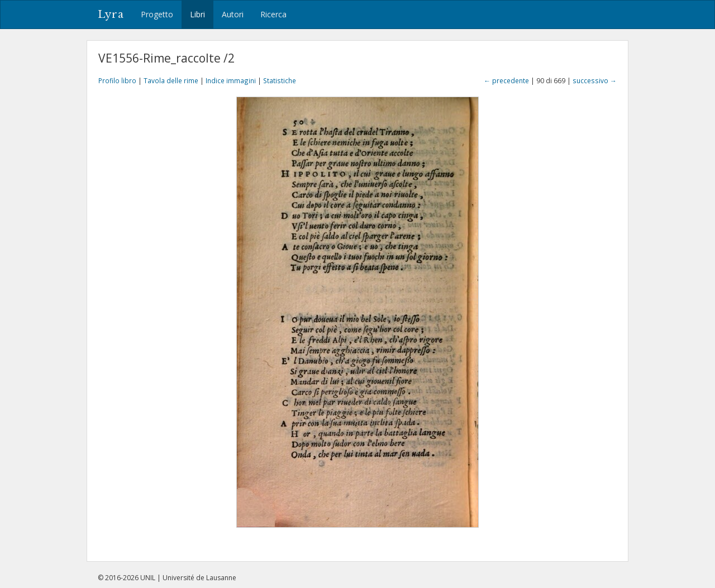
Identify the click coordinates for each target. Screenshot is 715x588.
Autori (233, 14)
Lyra (111, 15)
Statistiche (280, 80)
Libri (197, 14)
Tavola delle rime (171, 80)
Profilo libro (117, 80)
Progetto (157, 14)
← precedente (506, 80)
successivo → (595, 80)
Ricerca (273, 14)
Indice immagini (231, 80)
